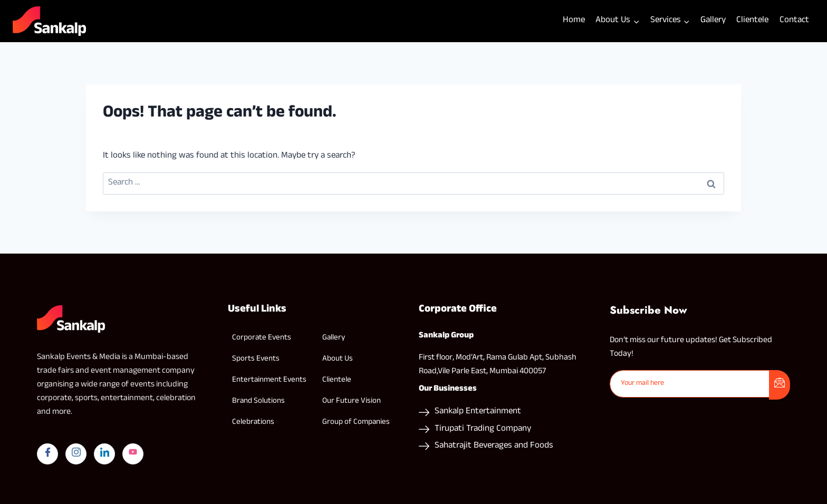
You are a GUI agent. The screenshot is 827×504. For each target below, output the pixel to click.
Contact (794, 21)
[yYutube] (133, 454)
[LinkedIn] (104, 454)
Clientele (752, 21)
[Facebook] (47, 454)
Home (574, 21)
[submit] (780, 385)
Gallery (713, 21)
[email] (690, 384)
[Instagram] (76, 454)
